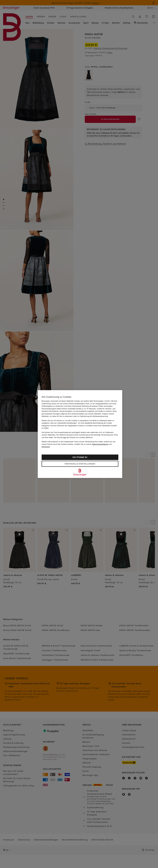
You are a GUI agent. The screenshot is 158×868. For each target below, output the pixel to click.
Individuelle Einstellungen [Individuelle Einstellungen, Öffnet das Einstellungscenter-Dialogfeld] (80, 464)
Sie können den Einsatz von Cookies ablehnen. (74, 437)
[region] (80, 434)
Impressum (46, 447)
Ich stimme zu (80, 457)
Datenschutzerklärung (100, 444)
